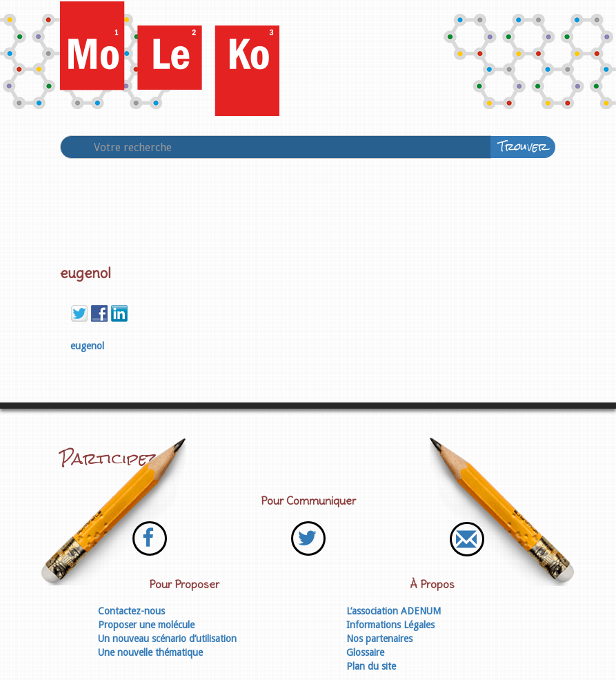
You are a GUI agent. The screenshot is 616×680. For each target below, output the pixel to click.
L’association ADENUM (394, 611)
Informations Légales (390, 625)
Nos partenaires (379, 639)
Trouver (523, 147)
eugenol (87, 346)
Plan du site (371, 666)
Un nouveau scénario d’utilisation (167, 639)
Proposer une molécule (146, 625)
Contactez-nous (131, 611)
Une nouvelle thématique (150, 652)
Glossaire (365, 652)
